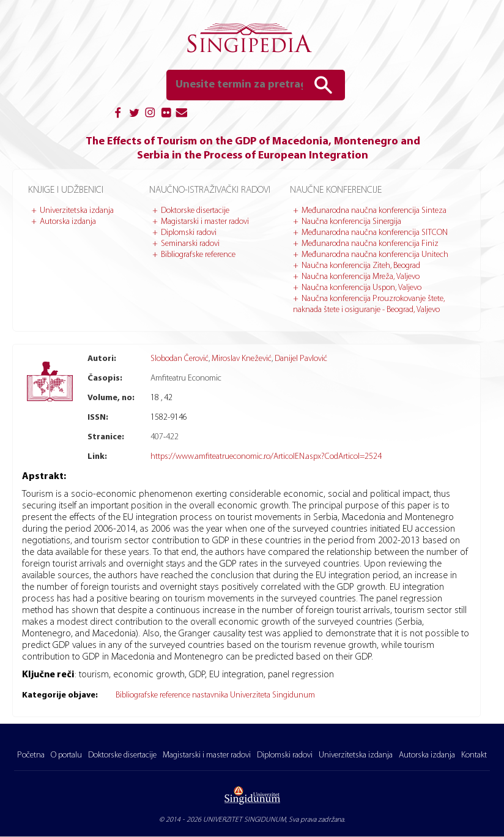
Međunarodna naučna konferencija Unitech (375, 255)
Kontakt (474, 755)
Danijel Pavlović (301, 359)
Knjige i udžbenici (66, 190)
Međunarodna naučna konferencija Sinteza (374, 211)
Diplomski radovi (189, 233)
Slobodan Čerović (180, 359)
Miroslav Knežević (242, 359)
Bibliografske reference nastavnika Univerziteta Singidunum (215, 695)
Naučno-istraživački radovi (210, 190)
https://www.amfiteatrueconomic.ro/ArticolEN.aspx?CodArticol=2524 (266, 457)
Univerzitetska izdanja (77, 211)
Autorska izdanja (68, 222)
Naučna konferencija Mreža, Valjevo (361, 277)
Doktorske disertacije (195, 211)
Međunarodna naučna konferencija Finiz (370, 244)
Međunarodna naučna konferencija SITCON (375, 233)
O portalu (66, 755)
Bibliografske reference (198, 255)
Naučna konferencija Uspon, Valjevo (361, 288)
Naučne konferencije (336, 190)
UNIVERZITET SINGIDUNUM (244, 820)
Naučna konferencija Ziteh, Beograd (361, 266)
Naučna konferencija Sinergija (351, 222)
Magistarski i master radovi (205, 222)
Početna (31, 755)
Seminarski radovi (190, 244)
